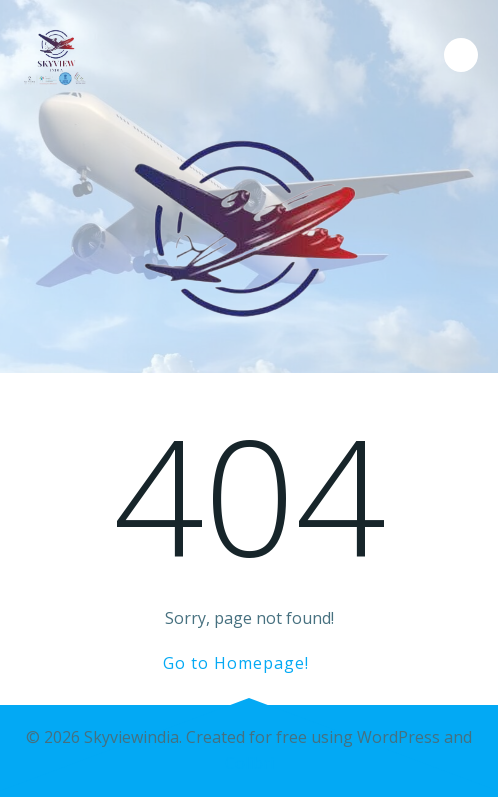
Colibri (249, 763)
